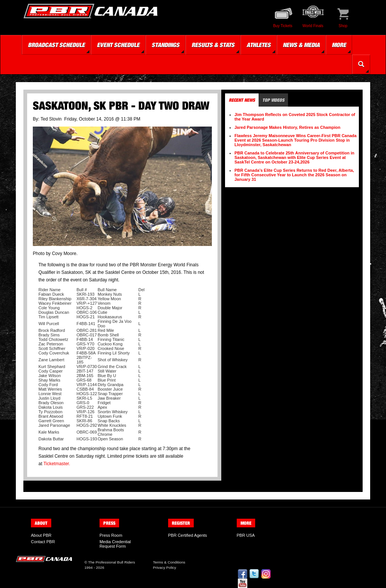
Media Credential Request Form (115, 544)
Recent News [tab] (242, 100)
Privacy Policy (165, 567)
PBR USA (246, 535)
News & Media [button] (301, 45)
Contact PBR (43, 542)
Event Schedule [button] (118, 45)
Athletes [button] (259, 45)
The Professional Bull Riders (112, 562)
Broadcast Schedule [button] (56, 45)
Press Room (111, 535)
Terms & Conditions (169, 562)
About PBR (41, 535)
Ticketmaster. (57, 464)
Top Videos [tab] (273, 100)
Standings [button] (165, 45)
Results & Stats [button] (213, 45)
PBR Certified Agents (188, 535)
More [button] (339, 45)
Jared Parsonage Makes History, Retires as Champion (287, 127)
